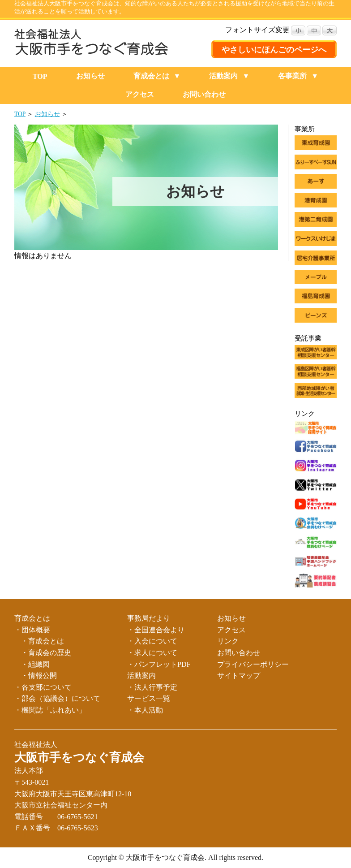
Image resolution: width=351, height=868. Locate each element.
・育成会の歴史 (46, 653)
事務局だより (149, 618)
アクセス (140, 94)
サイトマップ (239, 676)
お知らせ (90, 76)
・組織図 (35, 664)
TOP (40, 76)
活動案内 (223, 76)
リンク (228, 641)
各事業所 (292, 76)
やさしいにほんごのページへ (274, 50)
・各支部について (43, 687)
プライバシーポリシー (253, 664)
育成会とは (151, 76)
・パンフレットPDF (159, 664)
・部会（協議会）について (57, 698)
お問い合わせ (204, 94)
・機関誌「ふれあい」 (50, 710)
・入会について (152, 641)
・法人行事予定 (152, 687)
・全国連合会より (156, 630)
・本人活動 (145, 710)
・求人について (152, 653)
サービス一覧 (149, 698)
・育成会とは (43, 641)
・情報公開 (39, 676)
